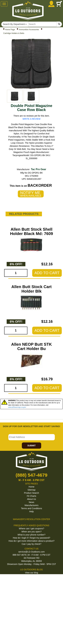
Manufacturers (31, 505)
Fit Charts (31, 496)
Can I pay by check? (31, 544)
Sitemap (31, 490)
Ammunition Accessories (29, 30)
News (31, 502)
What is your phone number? (32, 535)
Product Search (31, 493)
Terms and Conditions (31, 508)
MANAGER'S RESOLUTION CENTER (31, 519)
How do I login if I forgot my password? (31, 538)
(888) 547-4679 (31, 475)
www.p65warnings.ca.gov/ (17, 407)
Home (31, 487)
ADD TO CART (47, 273)
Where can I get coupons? (31, 529)
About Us (32, 499)
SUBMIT (32, 446)
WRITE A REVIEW (32, 119)
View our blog (31, 573)
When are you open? (32, 532)
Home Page (10, 30)
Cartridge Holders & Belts (14, 33)
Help (31, 511)
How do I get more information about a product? (31, 541)
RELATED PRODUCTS (24, 214)
